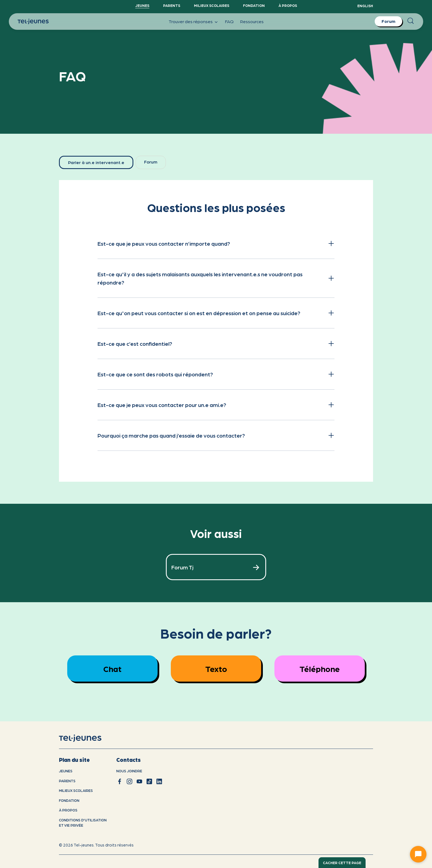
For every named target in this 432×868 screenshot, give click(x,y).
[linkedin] (159, 781)
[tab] (96, 162)
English (365, 6)
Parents (172, 5)
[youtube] (139, 781)
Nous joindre (129, 771)
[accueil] (87, 738)
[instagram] (129, 781)
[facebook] (120, 781)
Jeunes (142, 5)
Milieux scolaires (212, 5)
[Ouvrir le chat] (418, 854)
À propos (288, 5)
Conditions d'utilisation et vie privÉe (83, 823)
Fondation (254, 5)
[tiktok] (149, 781)
